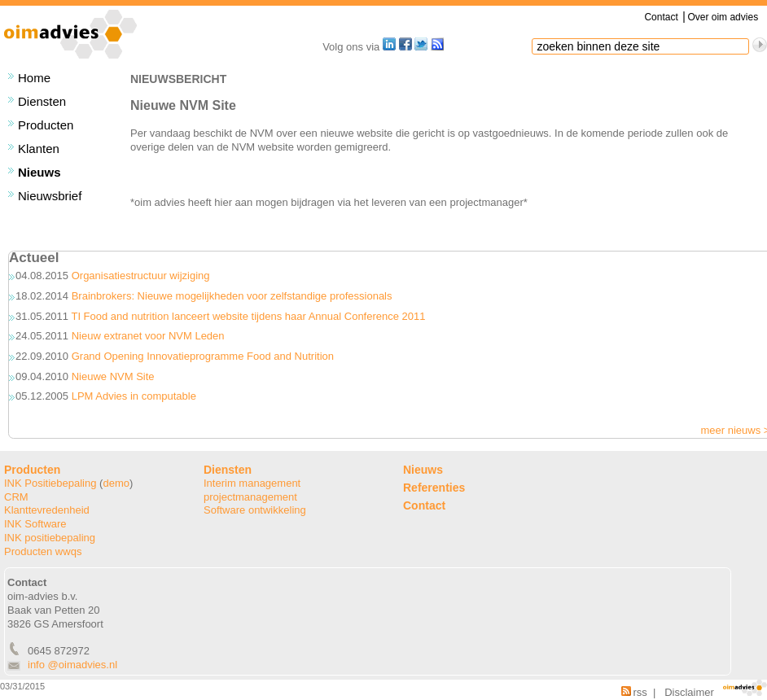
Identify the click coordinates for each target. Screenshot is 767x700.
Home (34, 78)
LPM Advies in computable (134, 396)
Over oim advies (723, 17)
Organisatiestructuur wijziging (141, 276)
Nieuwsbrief (50, 196)
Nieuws (39, 172)
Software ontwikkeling (255, 510)
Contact (661, 17)
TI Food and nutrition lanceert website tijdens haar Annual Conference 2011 (248, 316)
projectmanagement (250, 497)
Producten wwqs (43, 551)
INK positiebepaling (50, 538)
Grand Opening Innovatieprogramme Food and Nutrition (203, 356)
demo (116, 483)
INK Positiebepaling (50, 483)
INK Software (35, 524)
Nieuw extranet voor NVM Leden (148, 336)
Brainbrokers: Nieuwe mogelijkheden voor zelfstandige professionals (232, 296)
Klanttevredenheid (47, 510)
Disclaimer (689, 692)
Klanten (39, 149)
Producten (46, 125)
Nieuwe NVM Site (113, 376)
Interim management (252, 483)
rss (634, 692)
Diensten (42, 101)
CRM (16, 497)
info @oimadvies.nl (72, 665)
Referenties (434, 488)
